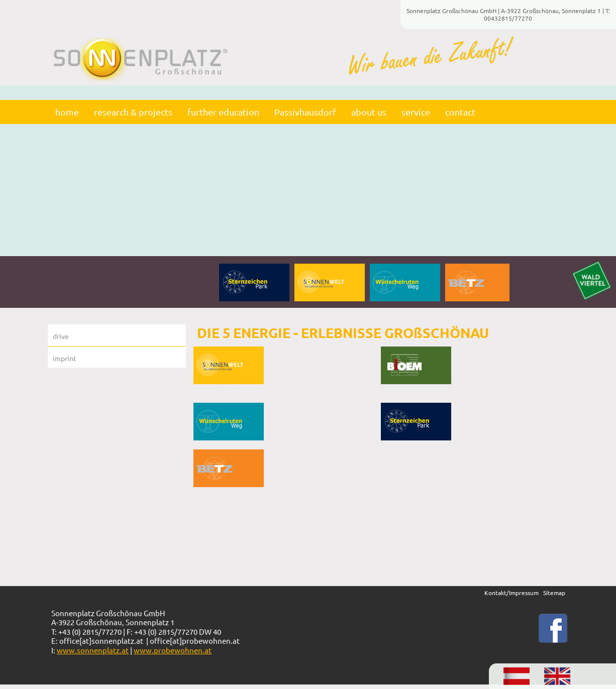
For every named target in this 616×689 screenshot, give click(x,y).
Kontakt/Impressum (511, 593)
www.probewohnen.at (173, 650)
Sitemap (554, 593)
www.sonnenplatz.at (93, 650)
